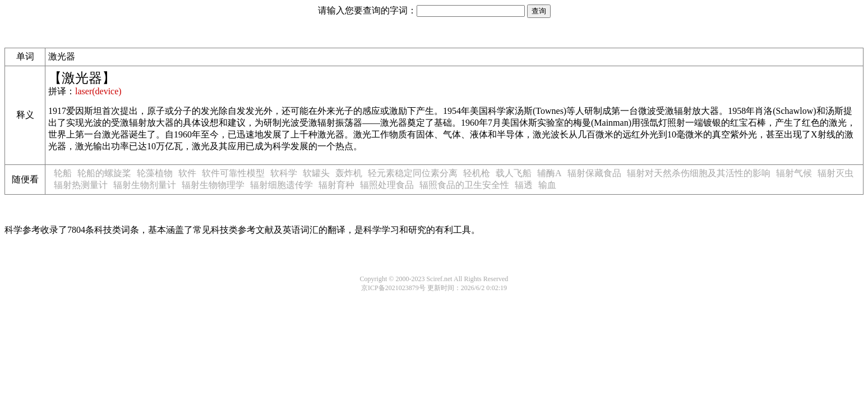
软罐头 (316, 173)
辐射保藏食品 (594, 173)
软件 (187, 173)
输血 (547, 185)
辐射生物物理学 (213, 185)
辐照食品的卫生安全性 (464, 185)
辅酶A (550, 173)
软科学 (284, 173)
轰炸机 (349, 173)
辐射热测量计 (81, 185)
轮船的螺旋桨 (104, 173)
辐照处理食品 (387, 185)
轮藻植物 (155, 173)
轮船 (63, 173)
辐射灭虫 (835, 173)
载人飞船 (514, 173)
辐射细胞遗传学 (281, 185)
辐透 (524, 185)
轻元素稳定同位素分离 (413, 173)
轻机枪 (477, 173)
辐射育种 (336, 185)
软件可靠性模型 (233, 173)
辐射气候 (794, 173)
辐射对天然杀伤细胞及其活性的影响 (699, 173)
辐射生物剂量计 (145, 185)
